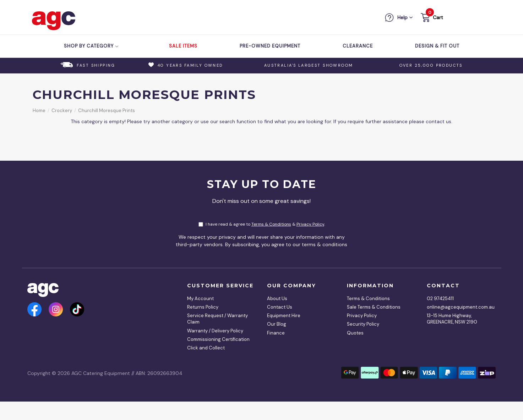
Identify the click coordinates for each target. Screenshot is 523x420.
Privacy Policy (310, 224)
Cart (438, 17)
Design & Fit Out (437, 46)
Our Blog (277, 324)
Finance (276, 333)
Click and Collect (206, 348)
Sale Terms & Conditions (374, 307)
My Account (200, 299)
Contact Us (280, 307)
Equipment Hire (284, 316)
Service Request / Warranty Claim (217, 319)
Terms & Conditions (271, 224)
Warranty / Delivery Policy (215, 331)
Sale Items (183, 46)
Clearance (358, 46)
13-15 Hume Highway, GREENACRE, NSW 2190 (452, 319)
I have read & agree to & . (262, 224)
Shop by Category (91, 46)
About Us (277, 299)
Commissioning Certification (218, 339)
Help (402, 17)
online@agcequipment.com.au (459, 307)
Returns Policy (203, 307)
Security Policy (363, 324)
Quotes (355, 333)
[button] (431, 19)
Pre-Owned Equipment (270, 46)
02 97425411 (440, 299)
